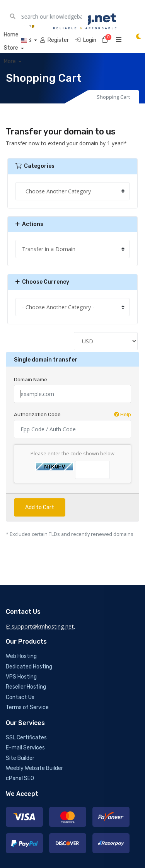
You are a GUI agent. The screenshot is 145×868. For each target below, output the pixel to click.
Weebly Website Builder (34, 768)
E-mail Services (25, 748)
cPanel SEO (20, 778)
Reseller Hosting (26, 687)
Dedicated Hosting (29, 667)
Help (123, 414)
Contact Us (20, 697)
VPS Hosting (21, 677)
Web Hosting (21, 656)
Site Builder (20, 758)
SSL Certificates (26, 738)
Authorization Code (72, 415)
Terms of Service (27, 707)
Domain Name (31, 380)
